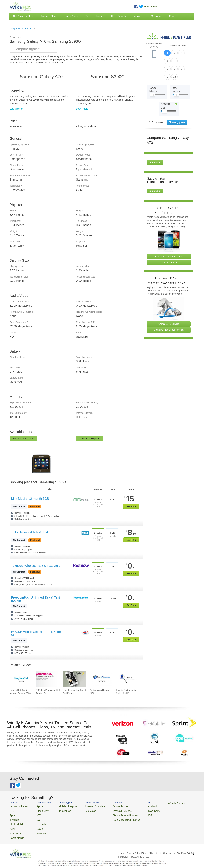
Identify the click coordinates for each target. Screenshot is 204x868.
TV (87, 16)
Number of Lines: (178, 46)
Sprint (12, 814)
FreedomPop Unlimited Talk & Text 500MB (36, 599)
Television (83, 810)
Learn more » (17, 109)
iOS (134, 814)
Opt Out (190, 848)
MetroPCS (14, 829)
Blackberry (137, 810)
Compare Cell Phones (20, 29)
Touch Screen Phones (112, 814)
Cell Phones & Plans (23, 16)
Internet (100, 16)
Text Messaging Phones (113, 818)
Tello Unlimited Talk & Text (30, 532)
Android (136, 806)
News (146, 6)
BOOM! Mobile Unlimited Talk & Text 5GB (37, 633)
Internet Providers (86, 806)
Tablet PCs (60, 810)
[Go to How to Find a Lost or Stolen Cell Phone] (127, 679)
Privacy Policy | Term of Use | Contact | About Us (151, 848)
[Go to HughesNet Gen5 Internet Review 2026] (21, 679)
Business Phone (49, 16)
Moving (173, 16)
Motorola (37, 822)
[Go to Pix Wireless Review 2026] (101, 679)
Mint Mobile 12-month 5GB (30, 499)
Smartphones (108, 806)
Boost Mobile (16, 833)
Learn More (155, 143)
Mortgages (156, 16)
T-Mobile (14, 818)
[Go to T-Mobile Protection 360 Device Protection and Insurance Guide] (48, 679)
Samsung (37, 829)
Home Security (119, 16)
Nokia (36, 825)
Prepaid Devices (110, 810)
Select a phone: (154, 45)
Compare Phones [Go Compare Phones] (169, 243)
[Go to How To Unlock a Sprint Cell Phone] (74, 679)
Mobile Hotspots (63, 806)
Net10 (12, 825)
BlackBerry (38, 810)
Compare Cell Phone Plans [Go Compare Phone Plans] (169, 237)
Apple (36, 806)
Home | (122, 848)
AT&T (12, 810)
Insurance (138, 16)
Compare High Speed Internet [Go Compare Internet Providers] (169, 310)
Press (154, 6)
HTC (35, 814)
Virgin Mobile (16, 822)
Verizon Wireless (17, 806)
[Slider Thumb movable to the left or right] (153, 76)
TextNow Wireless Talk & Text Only (36, 566)
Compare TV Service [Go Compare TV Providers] (169, 304)
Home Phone (71, 16)
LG (34, 818)
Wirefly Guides (157, 803)
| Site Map (181, 848)
